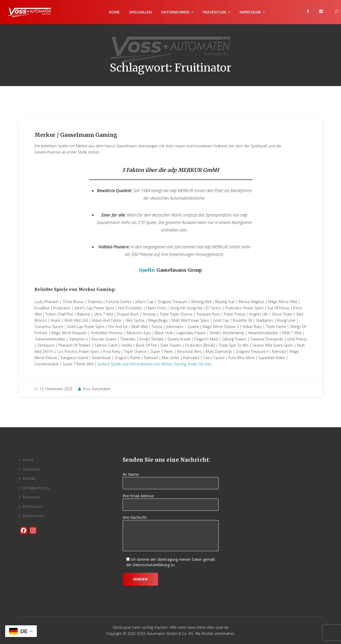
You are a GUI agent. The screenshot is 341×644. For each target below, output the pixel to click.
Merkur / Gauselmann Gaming (76, 135)
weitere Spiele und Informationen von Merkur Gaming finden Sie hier (154, 364)
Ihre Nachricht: (171, 534)
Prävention (214, 12)
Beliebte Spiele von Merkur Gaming (74, 289)
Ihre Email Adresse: (171, 500)
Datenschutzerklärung (151, 565)
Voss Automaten (94, 389)
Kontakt (29, 478)
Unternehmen (175, 12)
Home (114, 12)
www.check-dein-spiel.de (208, 627)
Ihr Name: (171, 479)
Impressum (250, 12)
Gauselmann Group (179, 270)
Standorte (31, 469)
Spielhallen (140, 12)
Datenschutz (33, 516)
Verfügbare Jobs (36, 488)
